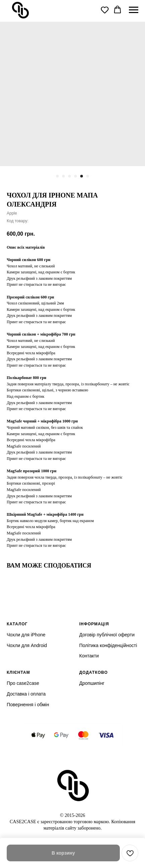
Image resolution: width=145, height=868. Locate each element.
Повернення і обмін (28, 705)
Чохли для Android (27, 645)
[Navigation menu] (134, 10)
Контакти (89, 656)
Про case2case (23, 683)
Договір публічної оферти (107, 635)
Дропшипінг (92, 683)
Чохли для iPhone (26, 635)
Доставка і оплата (26, 694)
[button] (105, 10)
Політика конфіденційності (108, 645)
